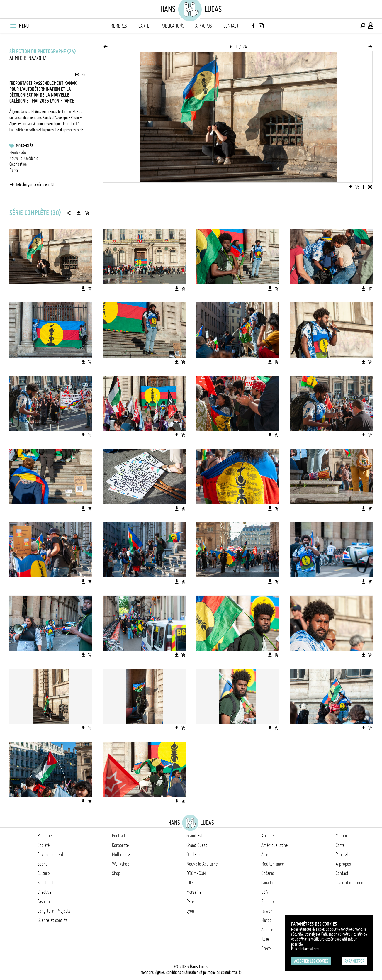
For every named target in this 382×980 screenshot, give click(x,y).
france (14, 170)
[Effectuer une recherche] (363, 26)
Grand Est (195, 836)
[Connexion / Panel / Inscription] (371, 26)
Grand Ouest (197, 845)
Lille (190, 883)
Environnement (50, 854)
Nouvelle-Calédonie (24, 158)
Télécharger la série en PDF (35, 184)
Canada (267, 883)
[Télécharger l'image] (351, 187)
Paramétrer (354, 961)
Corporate (120, 845)
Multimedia (121, 854)
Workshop (121, 864)
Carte (144, 26)
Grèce (266, 948)
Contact (231, 26)
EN (84, 75)
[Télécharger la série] (79, 213)
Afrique (268, 836)
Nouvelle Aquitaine (202, 864)
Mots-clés (24, 146)
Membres (119, 26)
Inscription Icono (349, 883)
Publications (172, 26)
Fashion (44, 901)
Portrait (119, 836)
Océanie (268, 873)
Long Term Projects (54, 911)
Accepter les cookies (311, 961)
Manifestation (19, 152)
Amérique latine (275, 845)
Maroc (266, 920)
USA (265, 892)
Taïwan (267, 911)
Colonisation (18, 164)
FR (77, 75)
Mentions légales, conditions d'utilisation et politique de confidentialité (191, 972)
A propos (204, 26)
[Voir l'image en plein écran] (370, 187)
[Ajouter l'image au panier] (357, 187)
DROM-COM (196, 873)
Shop (116, 873)
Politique (45, 836)
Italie (265, 939)
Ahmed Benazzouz (28, 58)
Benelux (268, 901)
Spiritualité (47, 883)
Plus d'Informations (305, 949)
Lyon (190, 911)
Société (44, 845)
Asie (265, 854)
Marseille (194, 892)
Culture (44, 873)
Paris (191, 901)
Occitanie (194, 854)
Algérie (267, 930)
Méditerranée (273, 864)
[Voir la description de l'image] (364, 187)
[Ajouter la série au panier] (87, 213)
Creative (45, 892)
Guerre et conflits (52, 920)
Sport (42, 864)
